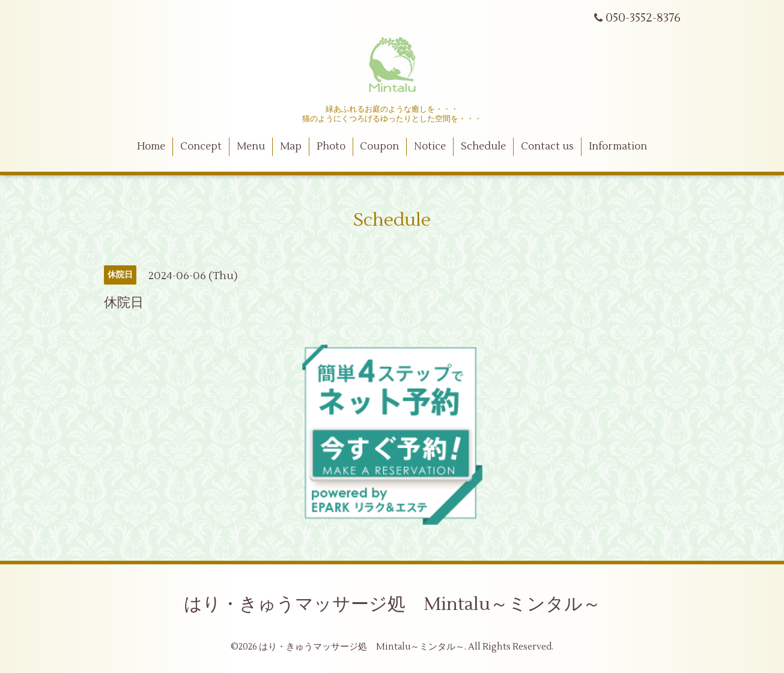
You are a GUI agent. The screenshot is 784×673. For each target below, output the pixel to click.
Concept (201, 146)
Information (618, 146)
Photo (331, 146)
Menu (251, 146)
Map (291, 146)
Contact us (547, 146)
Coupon (379, 146)
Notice (430, 146)
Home (151, 146)
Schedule (483, 146)
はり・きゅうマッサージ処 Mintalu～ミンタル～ (392, 604)
